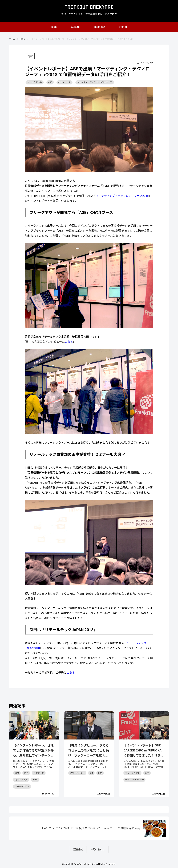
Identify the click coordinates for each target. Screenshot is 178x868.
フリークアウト (35, 82)
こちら (69, 342)
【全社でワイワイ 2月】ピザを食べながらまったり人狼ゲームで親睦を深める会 (90, 828)
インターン (39, 773)
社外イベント (64, 82)
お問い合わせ (98, 849)
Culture (75, 27)
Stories (123, 27)
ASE (50, 82)
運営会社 (78, 849)
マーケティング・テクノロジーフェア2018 (122, 196)
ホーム (12, 39)
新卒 (26, 773)
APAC (35, 780)
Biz (91, 773)
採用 (17, 773)
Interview (99, 27)
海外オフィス (21, 780)
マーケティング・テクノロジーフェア (95, 82)
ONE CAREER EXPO (134, 780)
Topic (54, 27)
